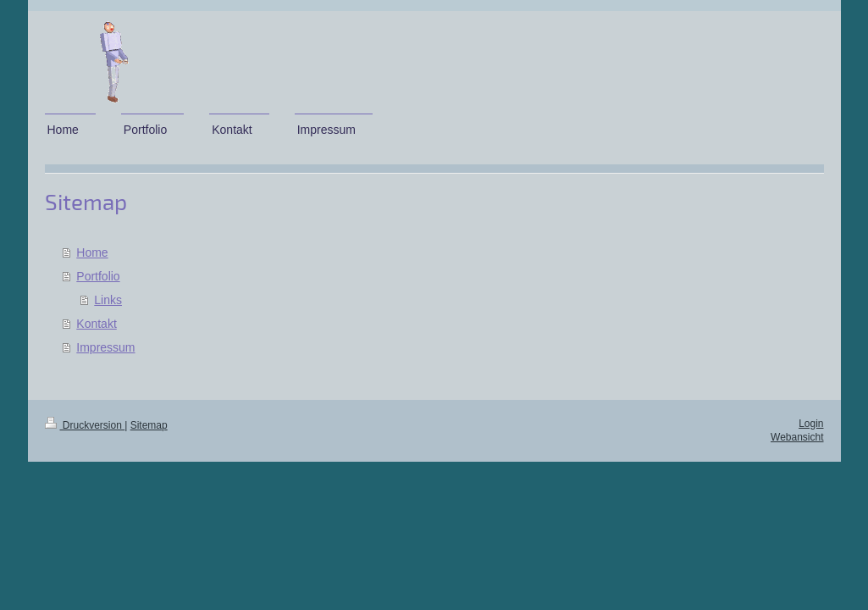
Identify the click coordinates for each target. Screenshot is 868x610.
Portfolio (98, 276)
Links (108, 300)
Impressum (105, 347)
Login (811, 424)
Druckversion (85, 425)
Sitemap (149, 425)
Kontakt (96, 324)
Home (92, 252)
